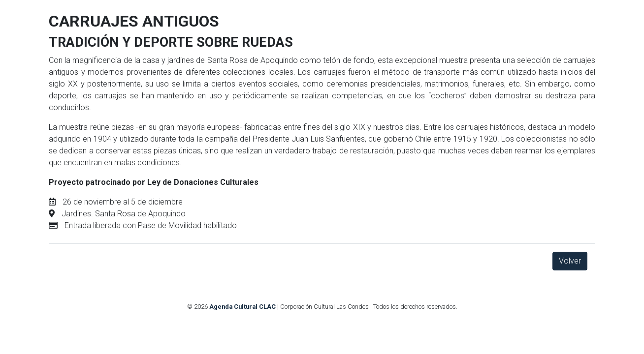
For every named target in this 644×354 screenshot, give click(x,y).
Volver (570, 261)
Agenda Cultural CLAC (242, 307)
